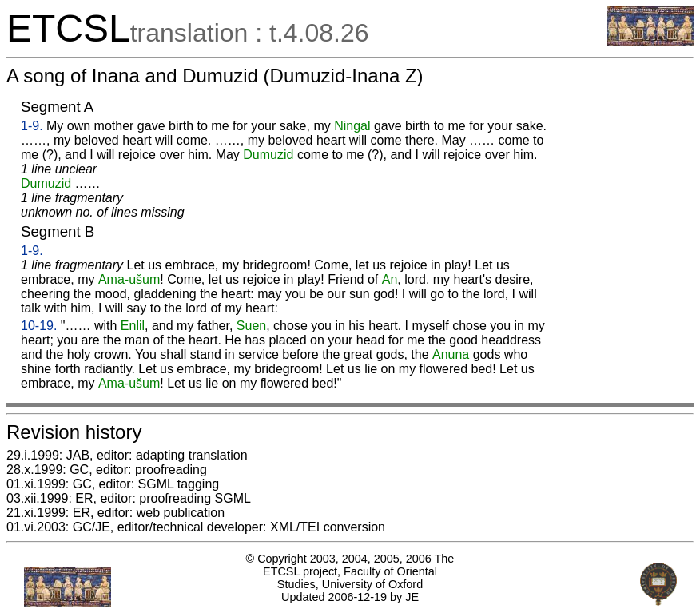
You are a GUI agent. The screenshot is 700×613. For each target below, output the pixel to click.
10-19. (39, 326)
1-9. (32, 126)
